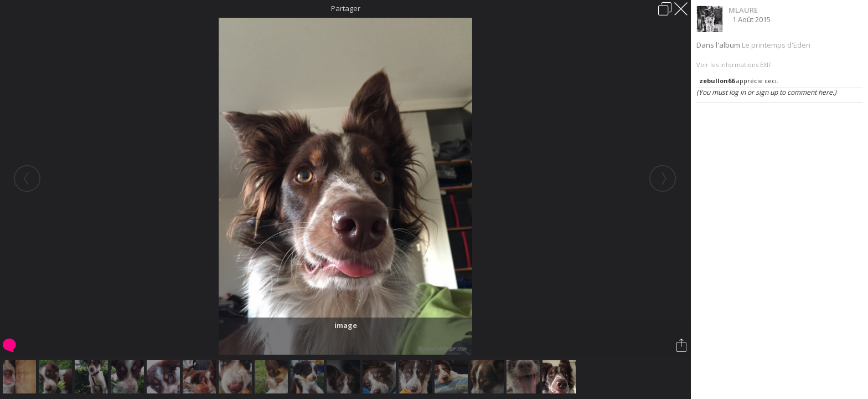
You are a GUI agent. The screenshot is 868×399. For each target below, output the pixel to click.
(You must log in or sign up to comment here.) (766, 92)
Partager (346, 8)
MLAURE (743, 10)
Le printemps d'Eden (776, 45)
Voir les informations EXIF (734, 65)
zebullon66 (717, 81)
